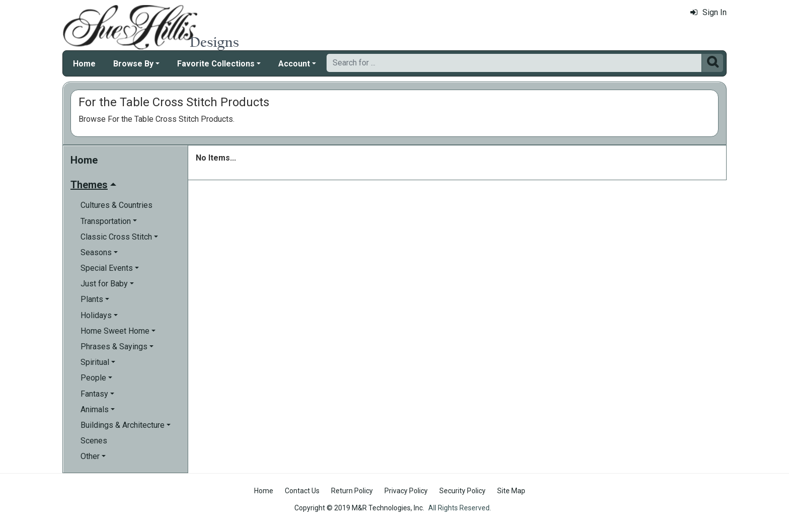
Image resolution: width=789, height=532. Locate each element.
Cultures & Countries (116, 205)
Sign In (708, 12)
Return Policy (352, 491)
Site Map (511, 491)
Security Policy (462, 491)
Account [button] (294, 64)
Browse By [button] (133, 64)
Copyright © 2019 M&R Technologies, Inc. (359, 508)
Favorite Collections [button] (216, 64)
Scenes (94, 441)
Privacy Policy (406, 491)
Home (84, 64)
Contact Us (302, 491)
